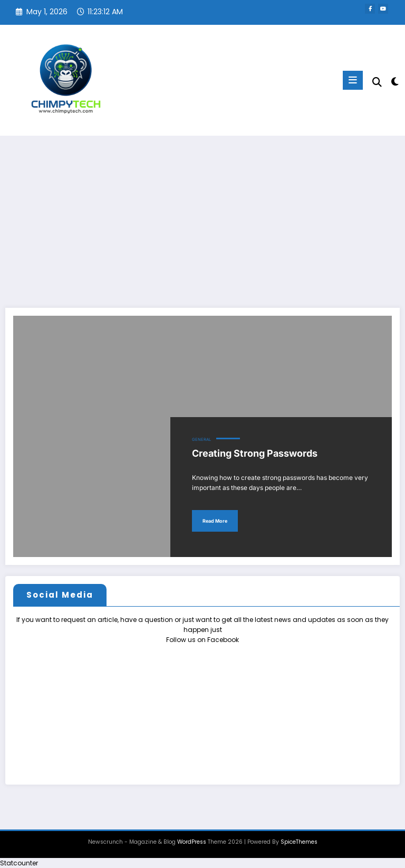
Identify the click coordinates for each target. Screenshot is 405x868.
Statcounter (19, 863)
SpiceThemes (299, 842)
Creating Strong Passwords (255, 453)
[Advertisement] (202, 215)
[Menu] (353, 80)
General (201, 440)
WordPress (192, 842)
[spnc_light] (394, 82)
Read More (215, 521)
